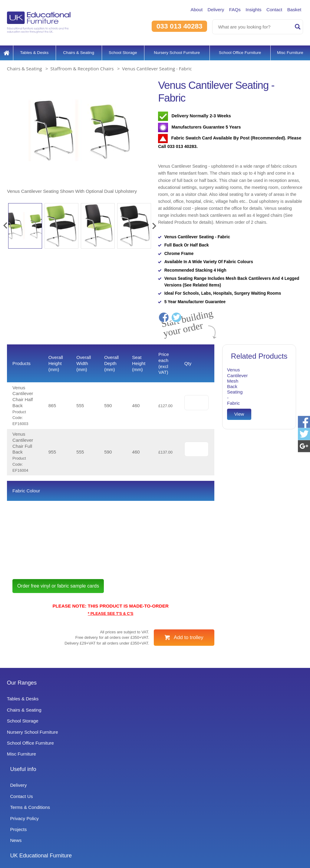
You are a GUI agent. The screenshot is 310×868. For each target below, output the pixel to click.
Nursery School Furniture (174, 50)
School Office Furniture (239, 50)
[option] (79, 135)
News (114, 798)
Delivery (208, 10)
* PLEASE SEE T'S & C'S (110, 657)
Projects (117, 787)
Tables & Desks (33, 50)
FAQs (228, 10)
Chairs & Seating (76, 50)
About (186, 10)
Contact (271, 10)
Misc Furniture (290, 50)
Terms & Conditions (130, 764)
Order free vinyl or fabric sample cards (66, 629)
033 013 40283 (177, 26)
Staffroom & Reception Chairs (82, 66)
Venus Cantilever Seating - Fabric (157, 66)
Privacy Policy (123, 775)
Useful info (122, 726)
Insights (248, 10)
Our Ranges (23, 726)
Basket (293, 10)
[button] (5, 223)
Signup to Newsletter (155, 853)
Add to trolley (189, 681)
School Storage (120, 50)
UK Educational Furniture (243, 726)
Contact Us (120, 753)
